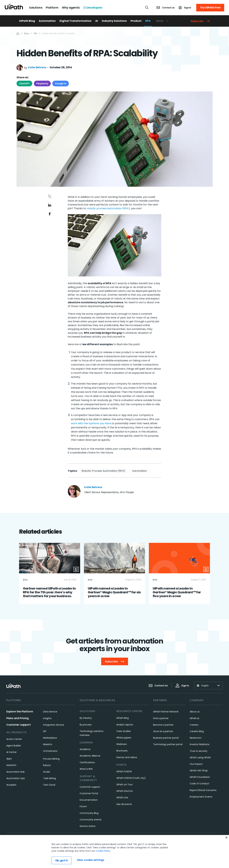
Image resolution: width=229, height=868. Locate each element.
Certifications (87, 762)
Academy (85, 749)
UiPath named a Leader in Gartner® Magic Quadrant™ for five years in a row (177, 592)
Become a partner (163, 725)
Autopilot (11, 785)
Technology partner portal (168, 744)
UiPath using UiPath (200, 757)
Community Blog (89, 813)
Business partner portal (166, 738)
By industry (86, 718)
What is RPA (86, 769)
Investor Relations (200, 744)
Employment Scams (201, 797)
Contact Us (158, 686)
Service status (88, 826)
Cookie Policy (103, 860)
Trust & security (199, 751)
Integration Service (54, 725)
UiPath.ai (194, 718)
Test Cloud (49, 785)
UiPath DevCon (125, 791)
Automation (47, 21)
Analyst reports (125, 725)
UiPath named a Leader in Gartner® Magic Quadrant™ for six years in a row (114, 592)
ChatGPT (24, 84)
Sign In (182, 686)
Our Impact (196, 764)
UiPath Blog (27, 21)
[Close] (226, 847)
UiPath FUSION (124, 771)
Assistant (11, 765)
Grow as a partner (163, 731)
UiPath (122, 798)
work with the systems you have (91, 423)
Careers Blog (197, 731)
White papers (124, 738)
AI (97, 21)
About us (195, 712)
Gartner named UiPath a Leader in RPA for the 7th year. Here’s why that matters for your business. (49, 592)
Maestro (48, 744)
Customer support (19, 725)
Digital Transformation (75, 21)
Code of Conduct (200, 784)
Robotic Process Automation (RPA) (103, 471)
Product (136, 21)
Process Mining (51, 759)
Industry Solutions (114, 21)
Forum (83, 806)
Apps (9, 759)
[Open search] (147, 7)
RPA (148, 21)
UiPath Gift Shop (199, 771)
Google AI (61, 84)
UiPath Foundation (200, 777)
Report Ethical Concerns (203, 790)
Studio (47, 772)
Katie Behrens (37, 67)
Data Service (50, 712)
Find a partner (161, 718)
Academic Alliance (90, 756)
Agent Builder (14, 746)
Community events (91, 820)
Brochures (122, 751)
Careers (194, 725)
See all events (124, 804)
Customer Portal (89, 793)
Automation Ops (16, 778)
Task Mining (50, 778)
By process (86, 725)
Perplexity (42, 84)
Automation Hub (16, 772)
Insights (47, 718)
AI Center (12, 752)
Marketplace (50, 738)
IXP (45, 731)
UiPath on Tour (125, 784)
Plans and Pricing (17, 718)
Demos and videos (127, 757)
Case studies (124, 731)
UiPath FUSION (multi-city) (131, 778)
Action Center (14, 739)
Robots (47, 765)
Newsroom (196, 738)
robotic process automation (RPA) (108, 208)
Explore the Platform (20, 712)
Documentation (89, 800)
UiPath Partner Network (166, 712)
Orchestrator (50, 751)
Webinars (122, 744)
